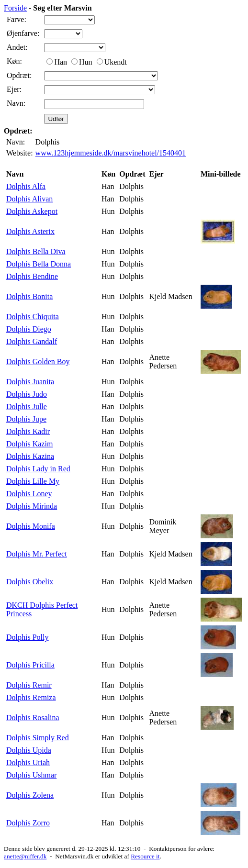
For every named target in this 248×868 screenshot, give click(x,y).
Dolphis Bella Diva (36, 251)
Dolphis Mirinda (32, 506)
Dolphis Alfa (26, 186)
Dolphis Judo (27, 394)
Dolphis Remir (29, 685)
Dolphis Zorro (28, 823)
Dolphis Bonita (29, 296)
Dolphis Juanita (30, 382)
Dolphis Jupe (26, 419)
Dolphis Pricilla (30, 665)
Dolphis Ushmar (31, 775)
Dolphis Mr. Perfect (37, 554)
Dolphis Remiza (31, 697)
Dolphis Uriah (28, 762)
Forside (15, 8)
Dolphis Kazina (30, 456)
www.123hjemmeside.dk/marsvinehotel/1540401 (111, 153)
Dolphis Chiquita (33, 317)
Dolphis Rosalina (33, 718)
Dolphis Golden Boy (38, 362)
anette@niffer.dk (25, 856)
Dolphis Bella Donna (39, 264)
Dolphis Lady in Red (38, 469)
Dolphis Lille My (33, 481)
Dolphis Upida (29, 750)
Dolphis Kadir (28, 431)
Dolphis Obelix (30, 582)
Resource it (145, 856)
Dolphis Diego (29, 329)
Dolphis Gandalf (32, 341)
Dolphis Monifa (31, 526)
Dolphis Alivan (29, 199)
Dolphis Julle (27, 406)
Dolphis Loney (29, 494)
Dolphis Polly (27, 637)
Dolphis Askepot (32, 211)
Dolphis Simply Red (38, 738)
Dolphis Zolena (30, 795)
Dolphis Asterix (30, 231)
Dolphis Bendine (32, 276)
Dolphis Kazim (29, 444)
